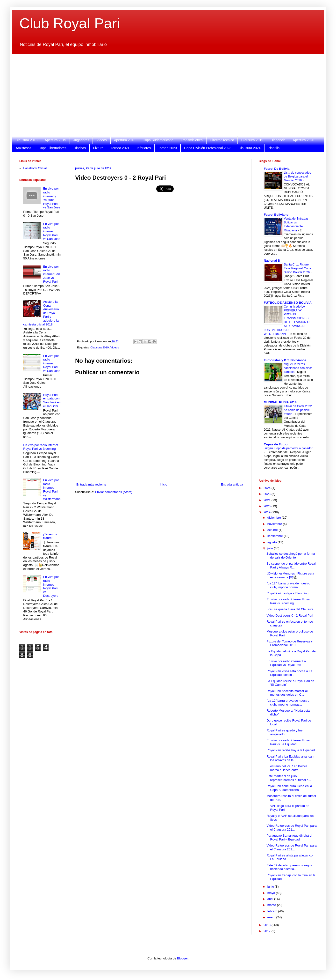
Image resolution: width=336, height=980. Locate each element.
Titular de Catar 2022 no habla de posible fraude (298, 410)
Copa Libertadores (53, 148)
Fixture (98, 148)
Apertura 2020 (304, 140)
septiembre (276, 536)
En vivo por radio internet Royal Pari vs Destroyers (51, 586)
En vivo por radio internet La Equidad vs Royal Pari (286, 663)
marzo (272, 905)
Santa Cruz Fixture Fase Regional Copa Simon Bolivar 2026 (297, 268)
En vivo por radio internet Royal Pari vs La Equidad (288, 742)
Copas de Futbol (276, 444)
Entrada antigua (232, 484)
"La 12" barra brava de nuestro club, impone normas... (288, 703)
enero (272, 917)
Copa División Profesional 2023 (208, 148)
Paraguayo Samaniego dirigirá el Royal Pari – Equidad (289, 837)
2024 (268, 488)
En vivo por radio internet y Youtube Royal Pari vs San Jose (52, 198)
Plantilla (274, 148)
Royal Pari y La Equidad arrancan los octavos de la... (290, 758)
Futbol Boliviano (276, 215)
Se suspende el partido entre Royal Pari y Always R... (291, 565)
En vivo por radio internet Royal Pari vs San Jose (52, 231)
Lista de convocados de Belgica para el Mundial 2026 (297, 177)
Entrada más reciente (91, 484)
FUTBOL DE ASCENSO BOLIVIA (288, 303)
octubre (273, 530)
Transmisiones (192, 140)
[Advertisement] (164, 95)
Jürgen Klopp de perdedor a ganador (288, 448)
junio (271, 887)
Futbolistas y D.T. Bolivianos (285, 360)
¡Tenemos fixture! (50, 536)
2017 (268, 931)
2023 (268, 494)
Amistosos (24, 148)
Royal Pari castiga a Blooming (287, 593)
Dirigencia (278, 140)
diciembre (275, 518)
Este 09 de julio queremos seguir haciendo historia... (289, 867)
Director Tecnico (222, 140)
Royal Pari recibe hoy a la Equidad (290, 750)
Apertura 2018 (125, 140)
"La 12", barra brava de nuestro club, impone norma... (288, 585)
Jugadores (81, 140)
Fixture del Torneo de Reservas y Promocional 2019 (290, 643)
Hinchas (80, 148)
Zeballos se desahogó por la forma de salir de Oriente (291, 556)
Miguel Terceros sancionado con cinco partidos (298, 368)
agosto (273, 542)
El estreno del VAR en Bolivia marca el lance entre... (287, 768)
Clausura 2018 (26, 140)
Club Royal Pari (70, 23)
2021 (268, 500)
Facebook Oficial (35, 168)
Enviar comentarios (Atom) (114, 492)
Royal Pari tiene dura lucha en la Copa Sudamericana (289, 788)
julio (271, 548)
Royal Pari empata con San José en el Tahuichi (52, 400)
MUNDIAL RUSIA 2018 (280, 402)
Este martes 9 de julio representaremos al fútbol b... (289, 778)
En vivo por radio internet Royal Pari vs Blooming (41, 447)
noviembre (275, 524)
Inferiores (144, 148)
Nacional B (272, 261)
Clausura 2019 (252, 140)
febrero (273, 911)
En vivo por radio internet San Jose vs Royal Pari (51, 274)
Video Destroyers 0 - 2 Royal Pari (290, 615)
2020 (268, 506)
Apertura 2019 (55, 140)
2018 (268, 925)
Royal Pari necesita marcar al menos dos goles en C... (287, 693)
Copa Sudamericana (158, 140)
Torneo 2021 (120, 148)
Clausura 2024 (250, 148)
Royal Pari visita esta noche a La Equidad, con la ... (289, 673)
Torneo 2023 (167, 148)
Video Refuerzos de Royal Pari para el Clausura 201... (291, 828)
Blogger (182, 958)
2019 (268, 512)
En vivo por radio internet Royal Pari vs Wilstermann (52, 490)
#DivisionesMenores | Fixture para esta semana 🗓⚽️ (290, 575)
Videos (102, 140)
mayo (272, 893)
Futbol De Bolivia (277, 169)
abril (271, 899)
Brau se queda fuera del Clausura (290, 609)
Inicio (164, 484)
